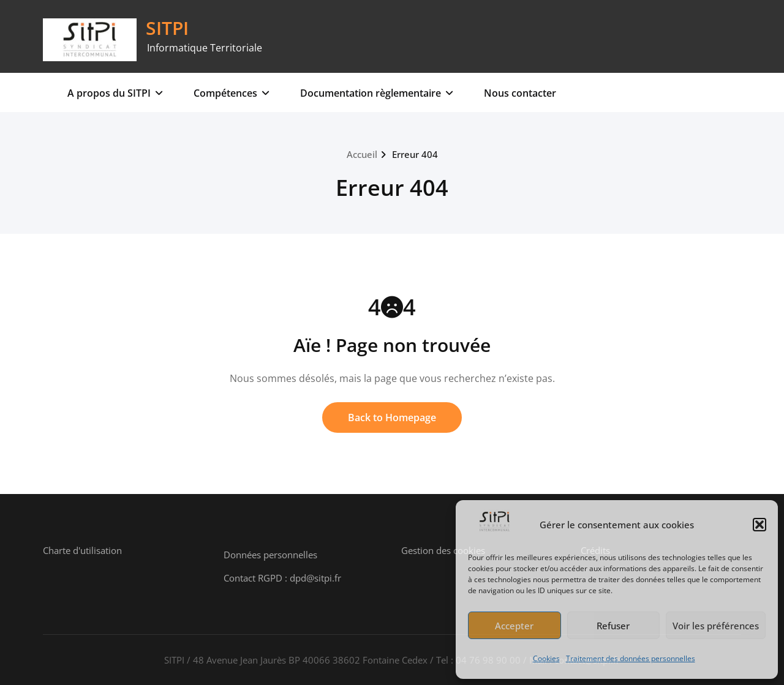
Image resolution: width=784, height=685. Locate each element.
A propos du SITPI (115, 93)
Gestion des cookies (443, 550)
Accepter (514, 626)
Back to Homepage (392, 417)
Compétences (232, 93)
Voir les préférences (716, 626)
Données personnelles (270, 555)
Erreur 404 (415, 154)
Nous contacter (520, 93)
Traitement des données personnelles (631, 658)
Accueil (362, 154)
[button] (759, 525)
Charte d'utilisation (82, 550)
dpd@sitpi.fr (315, 578)
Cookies (546, 658)
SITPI (167, 28)
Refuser (613, 626)
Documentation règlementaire (377, 93)
